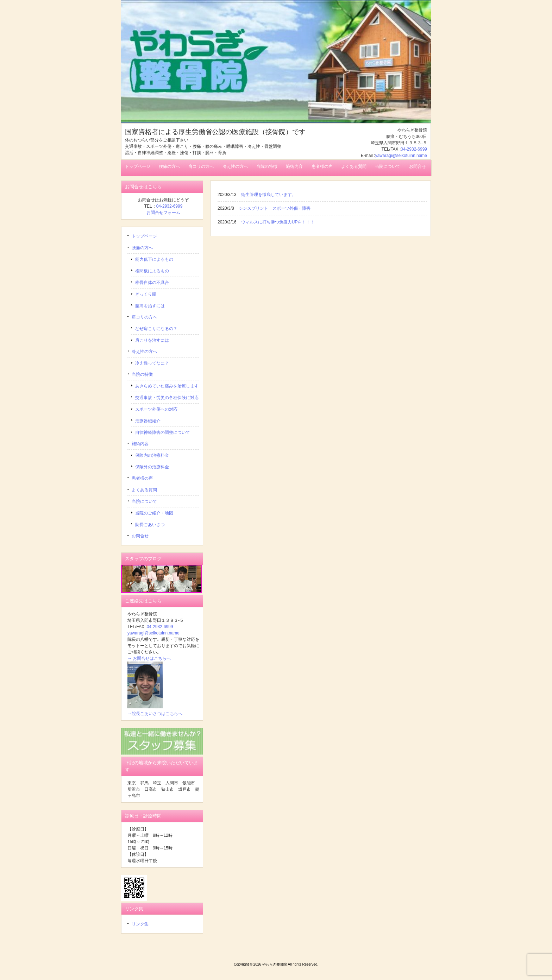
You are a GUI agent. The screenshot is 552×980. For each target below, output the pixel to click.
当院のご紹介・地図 (154, 513)
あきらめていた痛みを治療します (167, 386)
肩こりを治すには (152, 340)
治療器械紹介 (148, 421)
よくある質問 (144, 490)
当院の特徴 (142, 374)
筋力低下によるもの (154, 259)
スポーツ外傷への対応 (156, 409)
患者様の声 (142, 478)
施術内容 (140, 444)
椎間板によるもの (152, 271)
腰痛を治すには (150, 306)
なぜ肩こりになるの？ (156, 329)
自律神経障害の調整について (163, 432)
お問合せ (140, 536)
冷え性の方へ (144, 352)
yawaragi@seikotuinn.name (401, 156)
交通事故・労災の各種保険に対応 (167, 398)
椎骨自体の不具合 (152, 283)
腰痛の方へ (142, 248)
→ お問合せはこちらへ (149, 658)
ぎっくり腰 (146, 294)
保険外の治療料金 (152, 467)
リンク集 (140, 924)
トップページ (144, 236)
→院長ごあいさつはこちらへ (155, 714)
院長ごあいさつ (150, 525)
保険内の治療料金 (152, 455)
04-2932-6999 (414, 149)
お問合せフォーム (163, 213)
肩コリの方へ (144, 317)
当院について (144, 501)
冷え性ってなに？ (152, 363)
